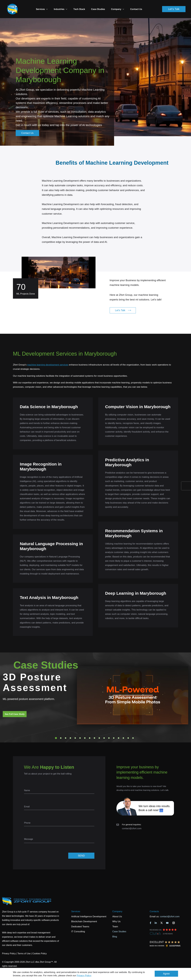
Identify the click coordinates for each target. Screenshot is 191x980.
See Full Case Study (15, 706)
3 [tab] (66, 730)
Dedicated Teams (80, 919)
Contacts (154, 904)
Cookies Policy (40, 946)
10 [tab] (99, 730)
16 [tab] (128, 730)
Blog (115, 929)
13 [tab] (114, 730)
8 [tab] (90, 730)
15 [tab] (123, 730)
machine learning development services (48, 357)
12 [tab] (109, 730)
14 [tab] (119, 730)
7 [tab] (85, 730)
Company (124, 5)
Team (115, 919)
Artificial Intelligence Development (89, 909)
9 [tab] (95, 730)
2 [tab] (61, 730)
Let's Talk (174, 5)
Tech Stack (86, 5)
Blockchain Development (84, 914)
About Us (117, 909)
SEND (81, 848)
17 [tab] (133, 730)
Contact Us (143, 5)
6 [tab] (80, 730)
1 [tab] (56, 730)
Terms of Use (24, 946)
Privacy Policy (84, 976)
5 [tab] (75, 730)
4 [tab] (70, 730)
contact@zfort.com (132, 821)
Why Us (116, 914)
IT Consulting (78, 924)
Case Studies (105, 5)
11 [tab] (104, 730)
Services (76, 904)
